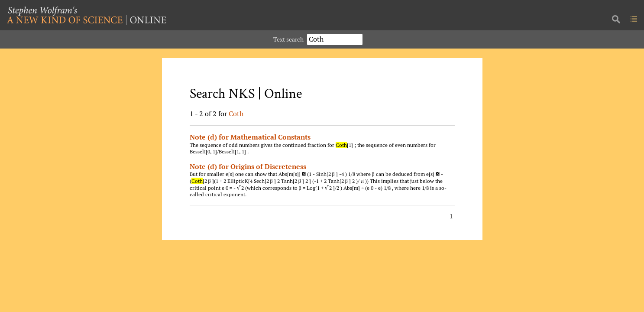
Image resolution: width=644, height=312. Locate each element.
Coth (236, 114)
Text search (288, 39)
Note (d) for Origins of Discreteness (248, 166)
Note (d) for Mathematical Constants (250, 137)
